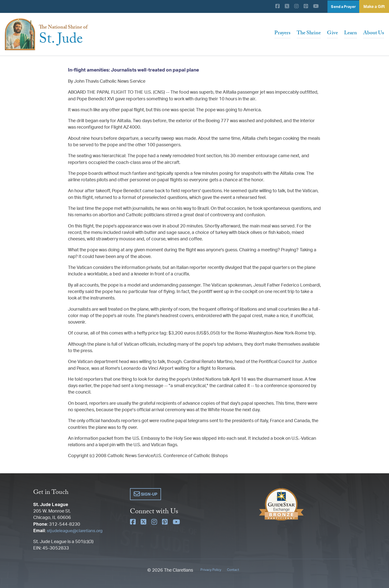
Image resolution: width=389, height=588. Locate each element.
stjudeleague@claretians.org (76, 530)
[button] (146, 494)
